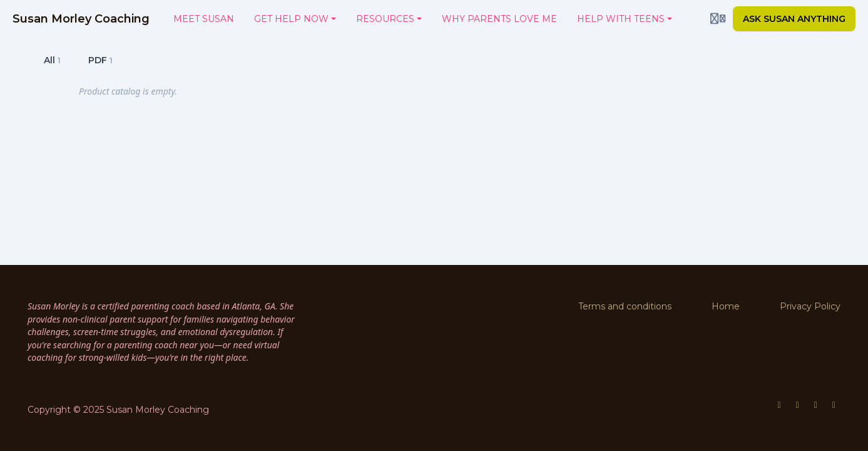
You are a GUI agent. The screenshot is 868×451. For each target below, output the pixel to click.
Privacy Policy (810, 306)
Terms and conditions (625, 306)
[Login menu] (718, 19)
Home (726, 306)
